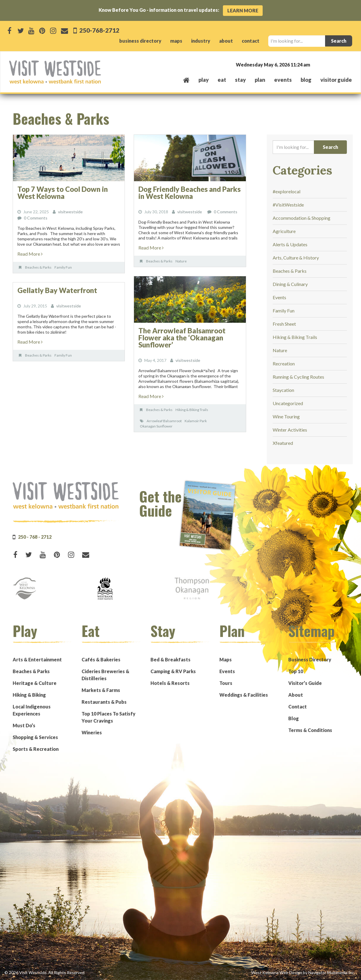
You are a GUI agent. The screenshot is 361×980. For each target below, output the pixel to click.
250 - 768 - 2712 (35, 537)
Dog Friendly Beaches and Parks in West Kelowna (189, 193)
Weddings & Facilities (244, 695)
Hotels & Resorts (170, 683)
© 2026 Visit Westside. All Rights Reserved (44, 972)
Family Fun (63, 267)
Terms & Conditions (310, 730)
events (283, 80)
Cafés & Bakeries (101, 659)
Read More (30, 254)
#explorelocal (287, 191)
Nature (181, 261)
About (296, 695)
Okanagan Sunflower (156, 426)
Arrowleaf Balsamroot (164, 421)
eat (222, 80)
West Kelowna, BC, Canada (316, 64)
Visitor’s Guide (305, 683)
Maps (226, 659)
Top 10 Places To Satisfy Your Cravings (109, 717)
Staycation (283, 390)
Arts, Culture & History (296, 258)
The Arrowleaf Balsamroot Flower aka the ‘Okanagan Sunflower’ (182, 338)
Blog (306, 80)
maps (176, 41)
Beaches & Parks (38, 267)
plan (260, 80)
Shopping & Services (35, 737)
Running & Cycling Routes (298, 377)
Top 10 (296, 671)
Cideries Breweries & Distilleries (105, 675)
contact (251, 41)
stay (240, 80)
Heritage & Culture (35, 683)
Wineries (92, 732)
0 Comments (36, 218)
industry (201, 41)
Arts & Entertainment (37, 659)
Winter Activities (290, 430)
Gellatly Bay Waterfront (57, 290)
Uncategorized (288, 403)
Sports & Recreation (36, 749)
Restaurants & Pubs (104, 702)
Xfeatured (283, 443)
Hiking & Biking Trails (192, 410)
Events (279, 297)
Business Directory (310, 659)
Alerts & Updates (290, 244)
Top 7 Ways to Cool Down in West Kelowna (63, 193)
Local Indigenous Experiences (32, 710)
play (204, 80)
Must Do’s (24, 725)
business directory (140, 41)
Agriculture (284, 231)
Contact (298, 707)
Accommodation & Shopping (302, 218)
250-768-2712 (99, 30)
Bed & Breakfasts (170, 659)
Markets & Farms (101, 690)
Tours (226, 683)
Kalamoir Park (196, 421)
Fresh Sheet (284, 324)
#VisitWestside (288, 205)
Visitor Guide (336, 80)
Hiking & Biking (29, 695)
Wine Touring (286, 416)
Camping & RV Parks (173, 671)
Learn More (243, 10)
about (226, 41)
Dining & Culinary (290, 284)
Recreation (284, 363)
